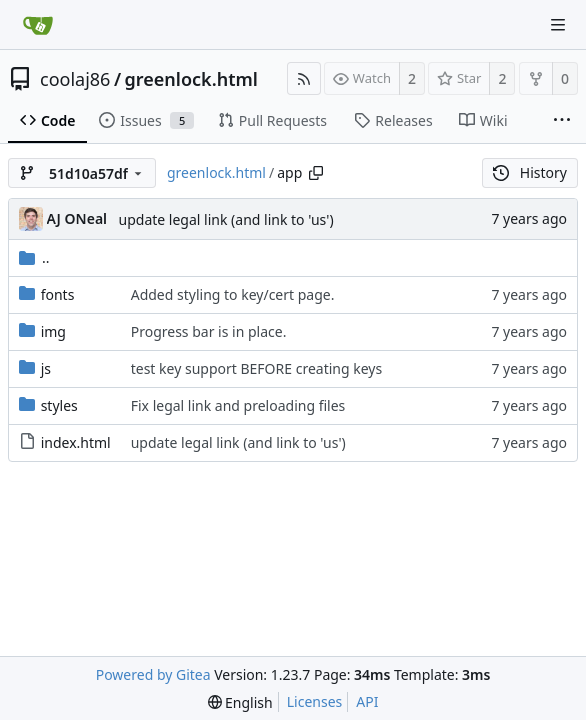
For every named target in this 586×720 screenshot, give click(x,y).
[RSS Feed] (304, 78)
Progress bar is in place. (209, 331)
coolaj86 (75, 79)
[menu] (240, 702)
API (367, 701)
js (46, 368)
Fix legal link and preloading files (238, 405)
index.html (76, 442)
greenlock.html (191, 79)
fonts (58, 294)
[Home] (38, 25)
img (53, 331)
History (530, 172)
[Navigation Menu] (558, 25)
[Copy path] (316, 173)
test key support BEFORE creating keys (256, 368)
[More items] (562, 121)
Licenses (315, 701)
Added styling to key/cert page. (233, 294)
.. (34, 257)
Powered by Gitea (153, 674)
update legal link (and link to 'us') (226, 219)
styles (59, 405)
